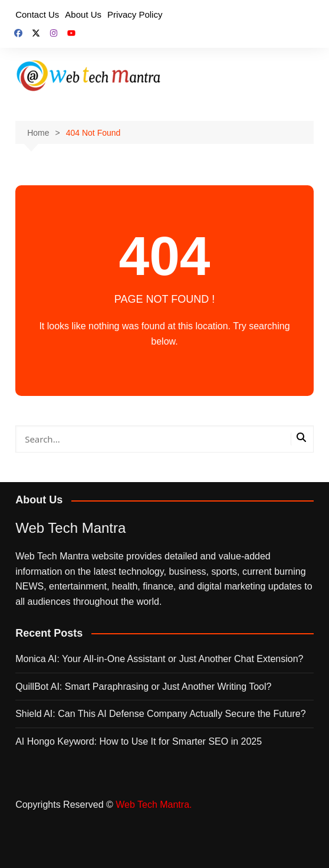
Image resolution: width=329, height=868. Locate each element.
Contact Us (37, 14)
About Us (83, 14)
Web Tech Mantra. (154, 805)
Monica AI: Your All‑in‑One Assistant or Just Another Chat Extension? (159, 659)
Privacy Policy (135, 14)
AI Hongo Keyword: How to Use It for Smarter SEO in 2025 (139, 741)
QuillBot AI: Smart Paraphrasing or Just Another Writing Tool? (143, 687)
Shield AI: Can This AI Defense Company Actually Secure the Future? (160, 714)
